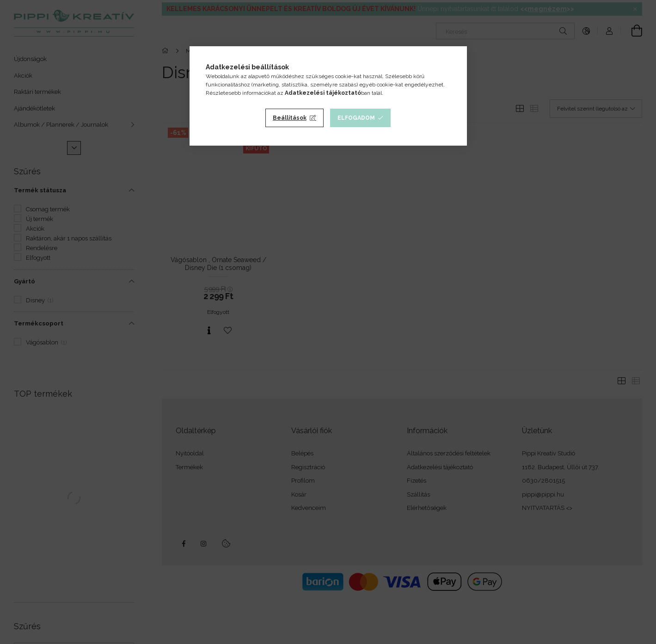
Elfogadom (356, 118)
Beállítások (290, 118)
